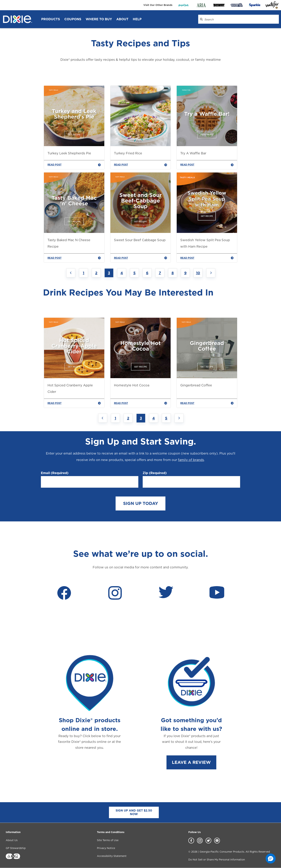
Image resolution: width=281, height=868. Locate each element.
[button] (271, 858)
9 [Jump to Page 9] (185, 273)
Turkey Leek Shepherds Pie (69, 153)
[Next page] (211, 273)
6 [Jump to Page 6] (147, 273)
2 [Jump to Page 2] (96, 273)
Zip (155, 473)
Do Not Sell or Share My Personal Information (217, 860)
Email (55, 473)
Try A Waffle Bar (193, 153)
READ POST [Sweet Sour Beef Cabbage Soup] (141, 258)
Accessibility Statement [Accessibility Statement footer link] (112, 856)
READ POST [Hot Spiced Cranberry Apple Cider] (74, 403)
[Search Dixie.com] (201, 19)
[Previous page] (71, 273)
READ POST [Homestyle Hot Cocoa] (141, 403)
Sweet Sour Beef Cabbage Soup (140, 240)
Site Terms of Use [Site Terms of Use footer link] (108, 840)
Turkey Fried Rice (128, 153)
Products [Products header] (51, 19)
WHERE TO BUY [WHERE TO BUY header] (99, 19)
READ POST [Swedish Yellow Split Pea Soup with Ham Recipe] (207, 258)
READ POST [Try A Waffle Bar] (207, 165)
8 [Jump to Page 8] (173, 273)
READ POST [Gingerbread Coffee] (207, 403)
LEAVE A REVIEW (191, 762)
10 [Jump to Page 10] (198, 273)
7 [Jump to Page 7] (160, 273)
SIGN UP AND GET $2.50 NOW (134, 812)
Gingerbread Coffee (196, 385)
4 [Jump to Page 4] (122, 273)
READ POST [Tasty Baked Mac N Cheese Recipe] (74, 258)
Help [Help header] (137, 19)
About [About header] (122, 19)
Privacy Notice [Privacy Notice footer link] (106, 848)
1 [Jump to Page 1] (84, 273)
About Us (12, 840)
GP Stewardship (16, 848)
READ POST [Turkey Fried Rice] (141, 165)
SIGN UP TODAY (141, 503)
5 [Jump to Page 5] (134, 273)
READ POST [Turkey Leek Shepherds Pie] (74, 165)
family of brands (191, 460)
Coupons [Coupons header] (73, 19)
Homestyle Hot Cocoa (132, 385)
